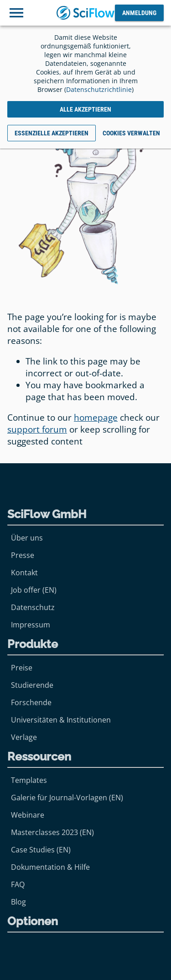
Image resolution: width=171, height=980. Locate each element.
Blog (18, 902)
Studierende (32, 685)
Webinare (28, 815)
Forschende (31, 702)
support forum (37, 429)
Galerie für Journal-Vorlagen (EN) (67, 798)
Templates (29, 780)
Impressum (31, 625)
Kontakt (24, 573)
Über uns (27, 538)
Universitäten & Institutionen (61, 720)
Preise (22, 668)
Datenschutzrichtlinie (99, 89)
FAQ (18, 884)
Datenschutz (33, 607)
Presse (23, 555)
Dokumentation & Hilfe (50, 867)
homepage (96, 418)
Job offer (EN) (34, 590)
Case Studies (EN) (41, 850)
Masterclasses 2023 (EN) (52, 832)
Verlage (24, 737)
